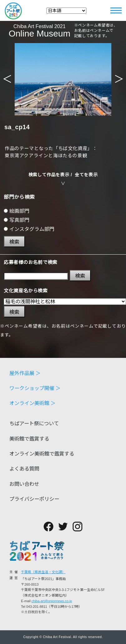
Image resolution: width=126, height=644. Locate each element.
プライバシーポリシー (34, 499)
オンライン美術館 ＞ (33, 403)
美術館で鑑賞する (29, 439)
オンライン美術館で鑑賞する (42, 454)
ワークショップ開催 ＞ (35, 388)
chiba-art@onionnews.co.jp (52, 601)
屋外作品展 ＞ (25, 373)
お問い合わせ (24, 484)
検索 (14, 242)
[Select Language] (66, 11)
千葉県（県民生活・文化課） (43, 572)
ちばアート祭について (34, 423)
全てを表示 (86, 175)
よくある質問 (24, 469)
